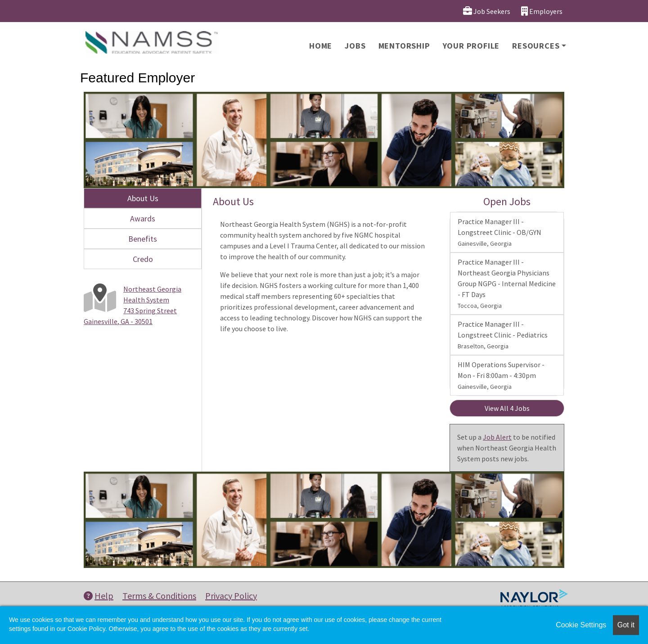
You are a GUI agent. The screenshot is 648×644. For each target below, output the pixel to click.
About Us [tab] (143, 198)
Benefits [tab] (143, 239)
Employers (542, 11)
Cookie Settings (581, 625)
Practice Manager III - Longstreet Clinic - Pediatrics (503, 335)
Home (321, 46)
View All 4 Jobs (507, 408)
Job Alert (497, 437)
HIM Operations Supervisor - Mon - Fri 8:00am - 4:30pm (501, 375)
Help (99, 596)
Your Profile (471, 46)
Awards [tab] (143, 218)
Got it (626, 625)
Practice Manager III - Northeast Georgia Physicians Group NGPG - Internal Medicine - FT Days (507, 284)
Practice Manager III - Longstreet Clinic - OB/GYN (499, 232)
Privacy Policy (231, 596)
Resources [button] (536, 46)
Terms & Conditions (159, 596)
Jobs (355, 46)
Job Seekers (487, 11)
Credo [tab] (143, 259)
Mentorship (404, 46)
